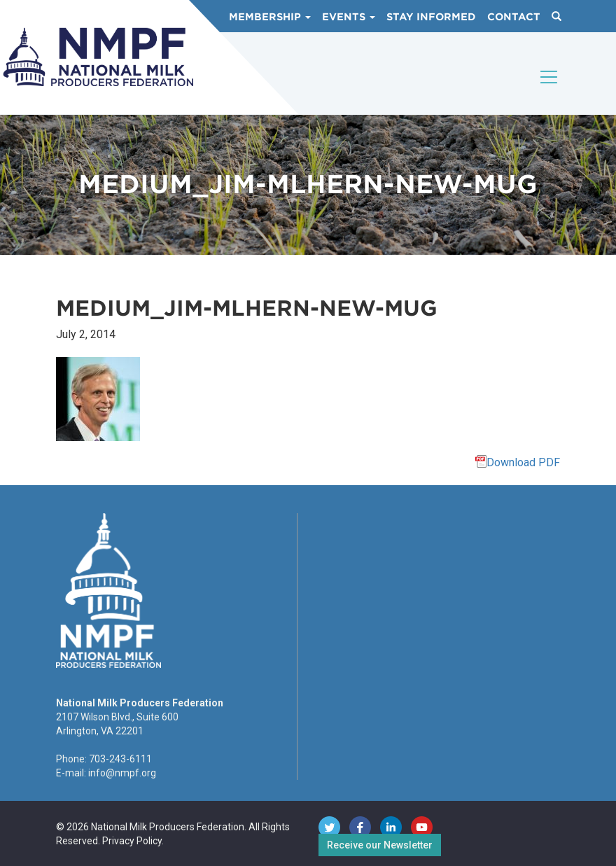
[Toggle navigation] (549, 89)
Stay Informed (431, 17)
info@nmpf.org (122, 773)
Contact (514, 17)
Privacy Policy (132, 841)
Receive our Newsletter (380, 845)
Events (349, 17)
